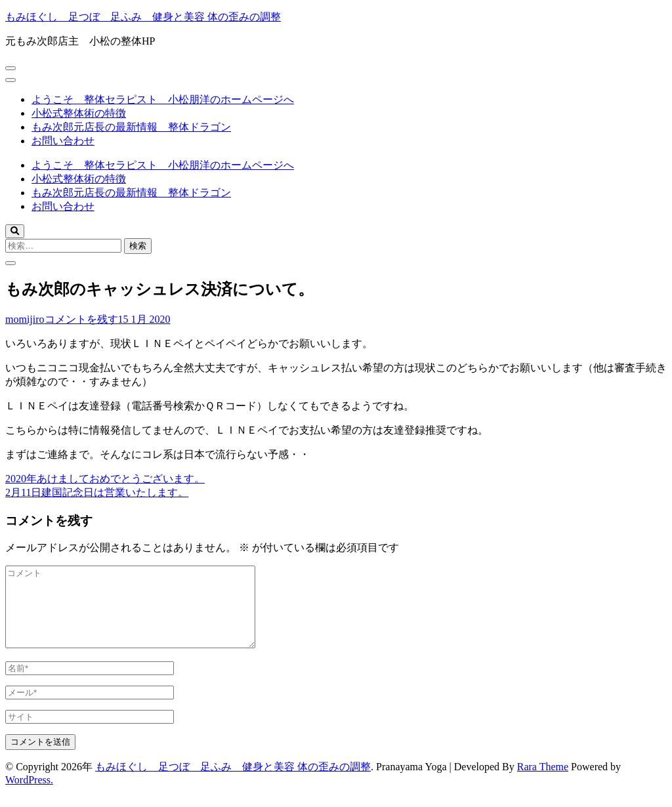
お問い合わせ (63, 141)
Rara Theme (543, 782)
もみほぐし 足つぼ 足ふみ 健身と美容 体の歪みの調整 (143, 17)
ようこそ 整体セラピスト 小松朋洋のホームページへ (163, 99)
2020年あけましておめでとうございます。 (105, 479)
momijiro (25, 319)
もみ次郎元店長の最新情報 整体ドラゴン (131, 127)
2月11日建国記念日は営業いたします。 (97, 492)
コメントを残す (81, 319)
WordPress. (29, 796)
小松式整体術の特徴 (79, 113)
